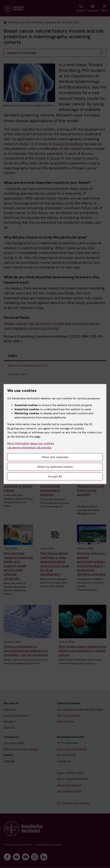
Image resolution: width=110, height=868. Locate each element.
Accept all (55, 476)
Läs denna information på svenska (29, 448)
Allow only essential (55, 457)
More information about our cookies (31, 443)
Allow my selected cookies (55, 467)
